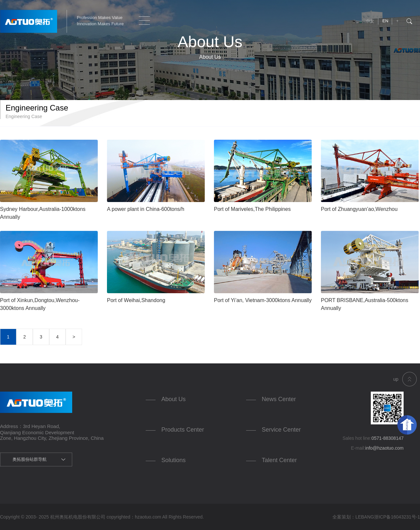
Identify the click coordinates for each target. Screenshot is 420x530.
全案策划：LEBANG (353, 517)
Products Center (183, 430)
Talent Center (279, 460)
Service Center (281, 430)
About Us (174, 399)
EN (385, 21)
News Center (279, 399)
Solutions (174, 460)
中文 (370, 21)
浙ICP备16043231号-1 (397, 517)
